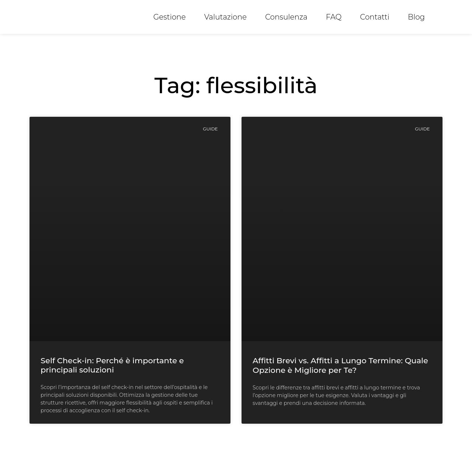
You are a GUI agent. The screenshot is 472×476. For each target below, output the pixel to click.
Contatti (375, 17)
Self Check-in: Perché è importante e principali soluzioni (112, 365)
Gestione (170, 17)
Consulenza (286, 17)
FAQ (334, 17)
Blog (416, 17)
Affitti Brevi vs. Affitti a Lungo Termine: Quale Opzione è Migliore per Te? (340, 365)
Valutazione (225, 17)
